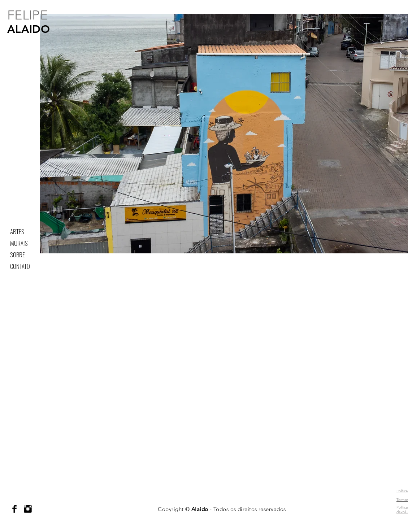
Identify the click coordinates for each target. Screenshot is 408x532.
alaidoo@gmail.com (12, 479)
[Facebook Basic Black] (14, 509)
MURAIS (19, 243)
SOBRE (18, 255)
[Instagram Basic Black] (28, 509)
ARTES (17, 232)
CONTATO (20, 266)
